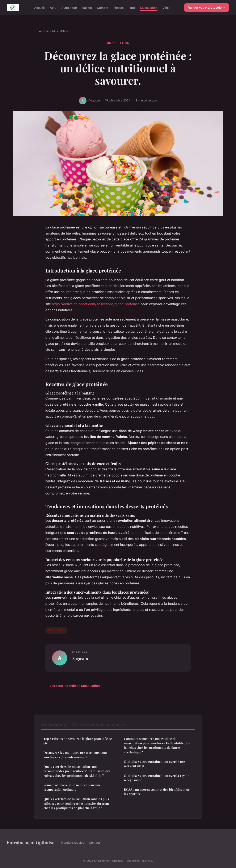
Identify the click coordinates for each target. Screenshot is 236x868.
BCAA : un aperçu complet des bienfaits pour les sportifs (157, 792)
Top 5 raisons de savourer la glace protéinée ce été (78, 741)
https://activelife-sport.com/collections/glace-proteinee (96, 304)
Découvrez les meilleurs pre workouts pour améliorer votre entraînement (75, 755)
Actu (53, 7)
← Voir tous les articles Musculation (73, 686)
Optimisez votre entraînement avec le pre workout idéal (154, 764)
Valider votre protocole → (207, 7)
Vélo (166, 7)
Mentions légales (72, 843)
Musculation (149, 7)
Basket (87, 7)
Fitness (119, 7)
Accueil (39, 7)
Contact (94, 843)
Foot (132, 7)
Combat (103, 7)
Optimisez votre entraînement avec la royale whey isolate (157, 778)
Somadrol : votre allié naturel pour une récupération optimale (72, 787)
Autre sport (69, 7)
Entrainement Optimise (30, 842)
